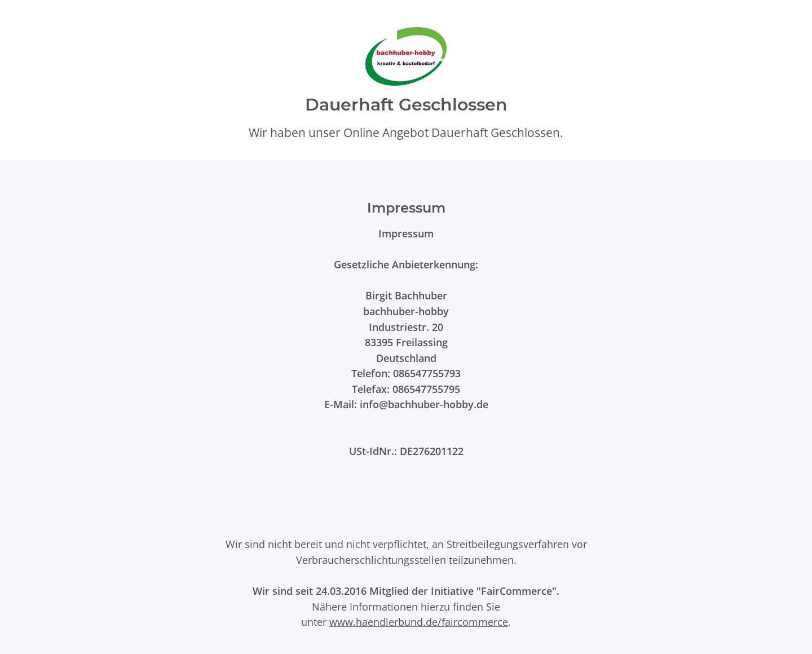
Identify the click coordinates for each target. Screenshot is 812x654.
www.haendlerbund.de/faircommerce (419, 622)
